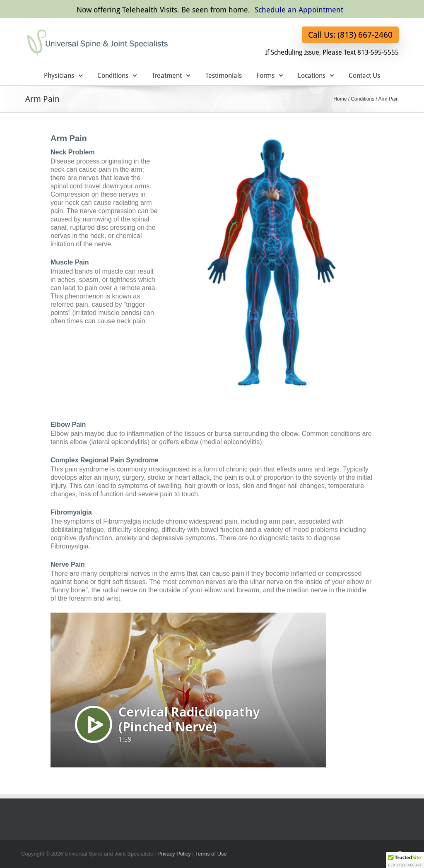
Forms (270, 76)
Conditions (117, 76)
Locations (316, 76)
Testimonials (224, 76)
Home (340, 99)
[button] (405, 860)
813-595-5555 (378, 52)
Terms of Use (211, 854)
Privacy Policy (174, 854)
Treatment (171, 76)
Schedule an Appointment (299, 10)
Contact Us (364, 76)
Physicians (63, 76)
